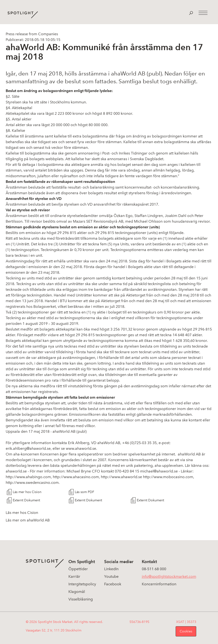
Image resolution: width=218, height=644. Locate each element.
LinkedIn (111, 569)
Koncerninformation (159, 584)
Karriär (74, 576)
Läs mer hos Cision (27, 492)
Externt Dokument (26, 500)
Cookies (186, 631)
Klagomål (77, 592)
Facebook (113, 584)
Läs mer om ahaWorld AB (28, 520)
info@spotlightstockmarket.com (169, 576)
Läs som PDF (85, 492)
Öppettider (78, 569)
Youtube (111, 576)
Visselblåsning (81, 599)
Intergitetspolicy (82, 584)
